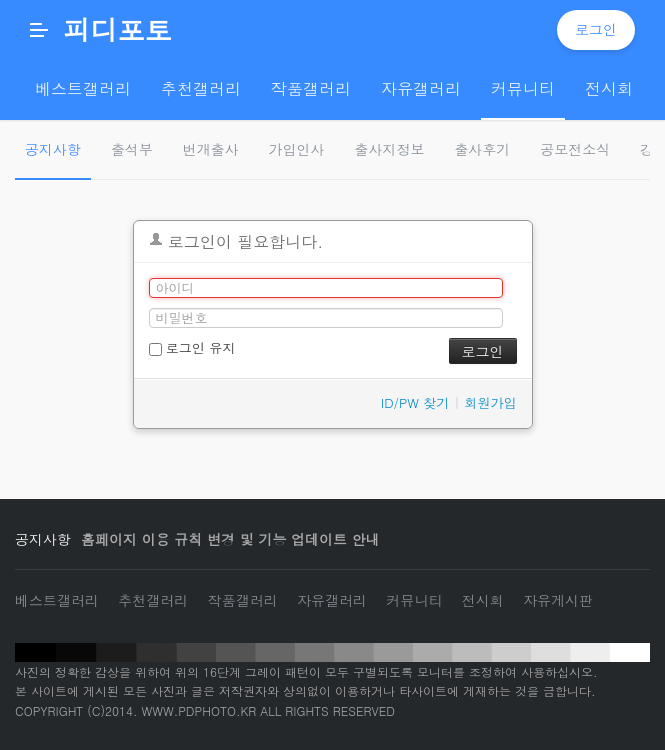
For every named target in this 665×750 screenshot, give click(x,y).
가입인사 (297, 149)
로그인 (596, 29)
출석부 (132, 149)
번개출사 (211, 149)
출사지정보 (390, 149)
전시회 (483, 600)
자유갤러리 (332, 600)
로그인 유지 (192, 347)
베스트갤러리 (57, 600)
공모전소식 (575, 149)
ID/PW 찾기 (415, 402)
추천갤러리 (153, 600)
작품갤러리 (243, 600)
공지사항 (53, 149)
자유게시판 (558, 600)
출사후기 (482, 149)
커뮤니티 (414, 600)
